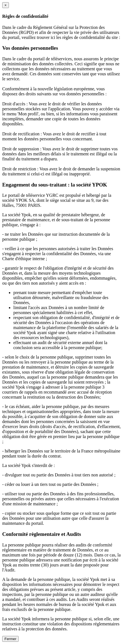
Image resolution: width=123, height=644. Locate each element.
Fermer (10, 639)
